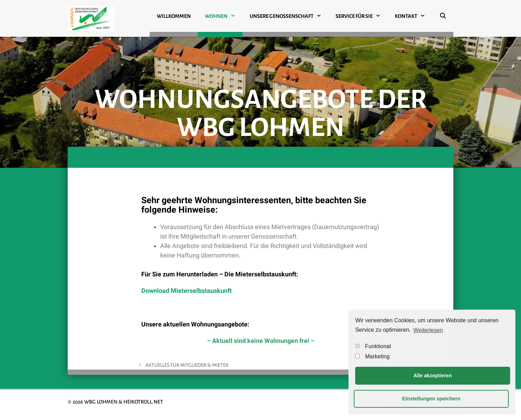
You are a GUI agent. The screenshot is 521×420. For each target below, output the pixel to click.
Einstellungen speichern (431, 399)
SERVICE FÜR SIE (362, 16)
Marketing (372, 356)
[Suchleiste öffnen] (443, 19)
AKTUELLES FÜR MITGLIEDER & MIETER (187, 365)
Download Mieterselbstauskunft (187, 291)
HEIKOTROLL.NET (143, 402)
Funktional (373, 346)
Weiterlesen (428, 330)
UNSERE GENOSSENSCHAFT (289, 16)
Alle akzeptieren (433, 376)
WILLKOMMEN (174, 16)
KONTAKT (414, 16)
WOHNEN (224, 16)
